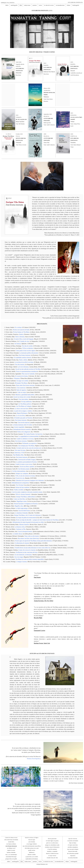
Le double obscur (17, 534)
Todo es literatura (20, 337)
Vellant (72, 122)
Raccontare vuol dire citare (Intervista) (28, 538)
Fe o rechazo (18, 327)
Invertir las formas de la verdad (22, 397)
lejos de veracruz (73, 839)
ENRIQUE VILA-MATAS (8, 3)
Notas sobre (25, 385)
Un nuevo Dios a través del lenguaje (24, 339)
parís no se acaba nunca (52, 843)
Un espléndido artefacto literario (23, 358)
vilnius (69, 5)
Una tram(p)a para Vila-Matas (26, 446)
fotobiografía (76, 5)
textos (40, 5)
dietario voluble (32, 855)
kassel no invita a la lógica (32, 838)
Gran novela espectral (24, 423)
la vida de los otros (49, 5)
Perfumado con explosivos (30, 443)
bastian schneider (11, 852)
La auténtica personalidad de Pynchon (26, 462)
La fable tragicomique (22, 508)
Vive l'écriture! (20, 485)
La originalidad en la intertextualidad (28, 436)
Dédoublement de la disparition (20, 483)
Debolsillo (19, 73)
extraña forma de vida (52, 858)
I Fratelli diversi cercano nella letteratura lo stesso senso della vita (32, 548)
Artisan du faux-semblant (22, 487)
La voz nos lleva (20, 416)
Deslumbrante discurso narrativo (22, 429)
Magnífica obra (19, 506)
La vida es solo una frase (21, 409)
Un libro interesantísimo (19, 471)
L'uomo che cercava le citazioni (27, 550)
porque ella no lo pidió (11, 859)
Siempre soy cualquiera (22, 474)
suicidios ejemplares (73, 847)
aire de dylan (32, 842)
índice (7, 5)
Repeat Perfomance (22, 413)
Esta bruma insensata (25, 355)
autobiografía (14, 5)
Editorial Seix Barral (49, 72)
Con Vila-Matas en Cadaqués (24, 406)
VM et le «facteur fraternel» (23, 494)
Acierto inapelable (19, 427)
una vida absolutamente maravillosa (32, 846)
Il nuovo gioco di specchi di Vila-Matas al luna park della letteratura (33, 541)
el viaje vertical (52, 856)
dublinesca (32, 852)
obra (21, 5)
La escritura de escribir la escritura (24, 362)
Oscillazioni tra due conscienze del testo (27, 552)
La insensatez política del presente (29, 353)
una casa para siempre (73, 849)
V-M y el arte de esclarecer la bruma (25, 476)
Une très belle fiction (24, 511)
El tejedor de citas (24, 341)
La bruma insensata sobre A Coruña (22, 425)
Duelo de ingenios (21, 390)
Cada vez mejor (22, 392)
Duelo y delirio (23, 360)
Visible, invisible (18, 490)
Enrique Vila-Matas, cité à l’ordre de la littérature (27, 515)
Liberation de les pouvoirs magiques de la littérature (30, 480)
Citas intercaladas (23, 399)
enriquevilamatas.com (42, 864)
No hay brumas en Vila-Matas (21, 332)
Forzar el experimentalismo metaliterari (27, 371)
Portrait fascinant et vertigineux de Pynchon (26, 504)
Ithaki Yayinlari (20, 122)
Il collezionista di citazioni (22, 543)
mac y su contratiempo (11, 855)
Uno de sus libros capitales (27, 467)
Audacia (21, 334)
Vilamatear (17, 378)
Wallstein (46, 97)
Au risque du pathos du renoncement (26, 518)
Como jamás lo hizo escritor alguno (25, 351)
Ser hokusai (18, 344)
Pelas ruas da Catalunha (28, 374)
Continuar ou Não (21, 529)
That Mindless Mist (18, 455)
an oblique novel (11, 848)
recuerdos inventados (73, 841)
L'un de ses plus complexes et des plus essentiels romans (27, 492)
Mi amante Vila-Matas (21, 383)
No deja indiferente (27, 402)
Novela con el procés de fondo (21, 330)
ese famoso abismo (11, 844)
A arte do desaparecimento (25, 531)
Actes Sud (46, 143)
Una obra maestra (20, 365)
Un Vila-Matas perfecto (25, 404)
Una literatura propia (24, 469)
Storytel (73, 71)
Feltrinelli (18, 143)
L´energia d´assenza (21, 562)
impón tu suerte (11, 850)
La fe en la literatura (23, 367)
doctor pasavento (52, 839)
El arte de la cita (20, 478)
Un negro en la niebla (22, 381)
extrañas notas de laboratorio (52, 847)
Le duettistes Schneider (21, 513)
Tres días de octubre (27, 346)
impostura (73, 856)
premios (35, 5)
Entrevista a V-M (19, 453)
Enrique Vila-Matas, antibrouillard (26, 497)
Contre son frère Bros (19, 499)
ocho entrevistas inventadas (11, 840)
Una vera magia (19, 557)
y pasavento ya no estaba (32, 857)
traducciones (27, 5)
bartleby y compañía (52, 851)
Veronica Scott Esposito (33, 759)
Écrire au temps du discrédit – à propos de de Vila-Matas (37, 520)
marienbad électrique (11, 857)
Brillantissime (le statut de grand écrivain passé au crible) (28, 522)
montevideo (11, 842)
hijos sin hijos (73, 843)
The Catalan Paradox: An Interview (33, 434)
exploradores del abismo (32, 859)
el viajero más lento (73, 845)
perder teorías (32, 850)
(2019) (42, 11)
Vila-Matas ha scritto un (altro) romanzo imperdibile (30, 559)
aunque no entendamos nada (52, 845)
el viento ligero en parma (52, 841)
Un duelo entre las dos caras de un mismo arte (29, 448)
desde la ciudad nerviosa (52, 853)
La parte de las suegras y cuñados (23, 411)
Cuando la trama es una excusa (24, 464)
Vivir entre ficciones (20, 450)
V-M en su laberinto (28, 348)
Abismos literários (24, 525)
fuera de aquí (32, 840)
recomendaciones (60, 5)
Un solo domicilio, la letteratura (23, 555)
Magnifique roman (22, 501)
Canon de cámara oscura (11, 838)
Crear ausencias (21, 388)
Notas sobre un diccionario (32, 536)
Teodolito (73, 143)
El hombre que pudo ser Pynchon (23, 418)
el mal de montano (52, 849)
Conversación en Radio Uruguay (27, 460)
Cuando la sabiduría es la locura (25, 439)
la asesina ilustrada (73, 858)
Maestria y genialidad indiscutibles (25, 395)
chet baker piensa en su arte (32, 848)
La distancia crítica (20, 527)
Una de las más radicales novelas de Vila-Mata (28, 369)
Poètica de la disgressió (24, 432)
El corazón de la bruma (21, 376)
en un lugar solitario (32, 844)
